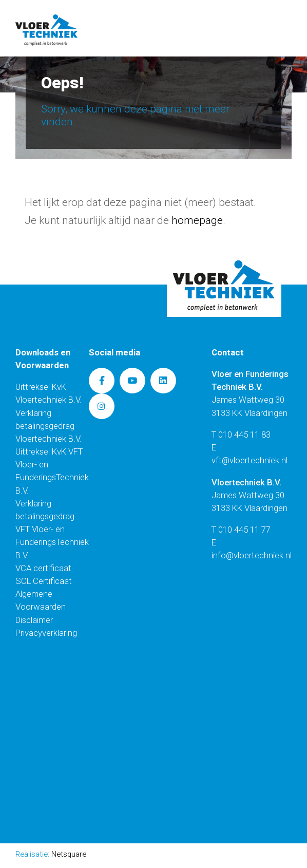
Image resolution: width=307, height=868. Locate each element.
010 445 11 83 (244, 435)
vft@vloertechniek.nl (250, 460)
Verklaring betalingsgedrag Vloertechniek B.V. (49, 426)
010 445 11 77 (244, 530)
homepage (197, 220)
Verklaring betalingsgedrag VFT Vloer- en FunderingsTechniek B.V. (52, 529)
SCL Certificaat (44, 581)
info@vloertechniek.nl (252, 555)
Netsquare (69, 854)
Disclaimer (34, 620)
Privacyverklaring (46, 633)
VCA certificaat (43, 568)
